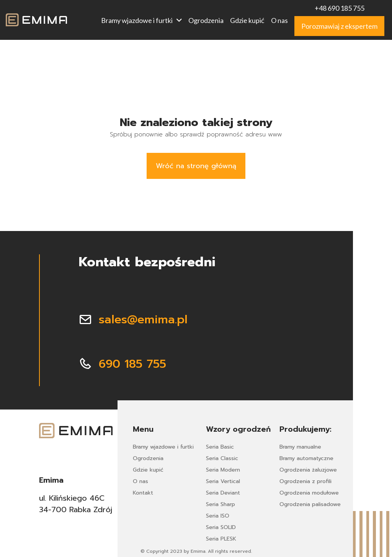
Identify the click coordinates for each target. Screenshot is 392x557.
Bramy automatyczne (306, 458)
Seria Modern (223, 470)
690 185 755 (132, 364)
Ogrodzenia (206, 20)
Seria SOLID (221, 527)
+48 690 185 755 (340, 8)
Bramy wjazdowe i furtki (141, 20)
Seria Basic (220, 447)
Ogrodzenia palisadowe (310, 504)
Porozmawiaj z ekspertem (339, 26)
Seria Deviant (223, 493)
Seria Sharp (220, 504)
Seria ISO (218, 516)
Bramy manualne (300, 447)
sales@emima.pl (143, 319)
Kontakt (143, 493)
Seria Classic (222, 458)
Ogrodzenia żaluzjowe (308, 470)
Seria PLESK (221, 539)
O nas (279, 20)
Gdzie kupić (247, 20)
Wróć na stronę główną (196, 166)
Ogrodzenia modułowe (309, 493)
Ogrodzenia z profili (305, 481)
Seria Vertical (223, 481)
